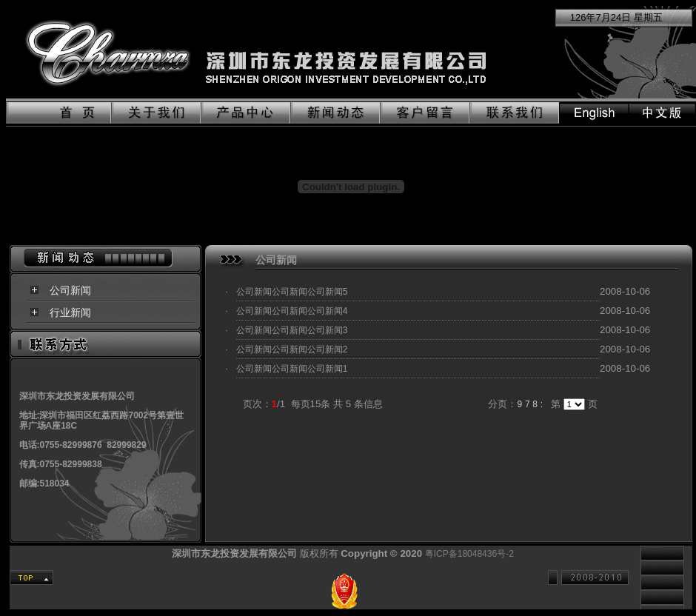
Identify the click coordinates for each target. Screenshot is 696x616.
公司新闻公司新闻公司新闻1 (292, 369)
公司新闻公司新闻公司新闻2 (292, 349)
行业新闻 (70, 312)
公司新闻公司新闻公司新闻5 (292, 292)
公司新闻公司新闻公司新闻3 (292, 330)
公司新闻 (70, 290)
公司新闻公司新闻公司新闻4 (292, 311)
